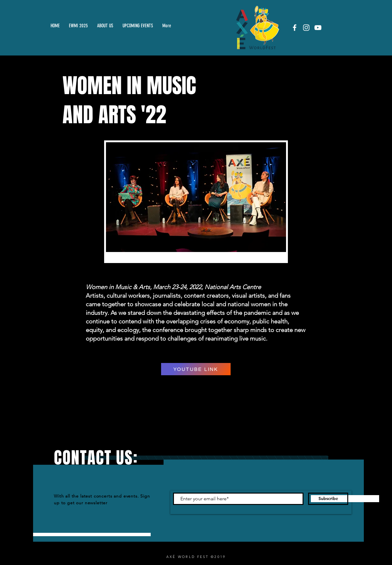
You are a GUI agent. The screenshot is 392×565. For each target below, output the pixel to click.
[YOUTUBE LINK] (196, 369)
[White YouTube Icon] (318, 28)
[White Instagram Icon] (306, 28)
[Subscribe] (328, 499)
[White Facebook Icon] (295, 28)
